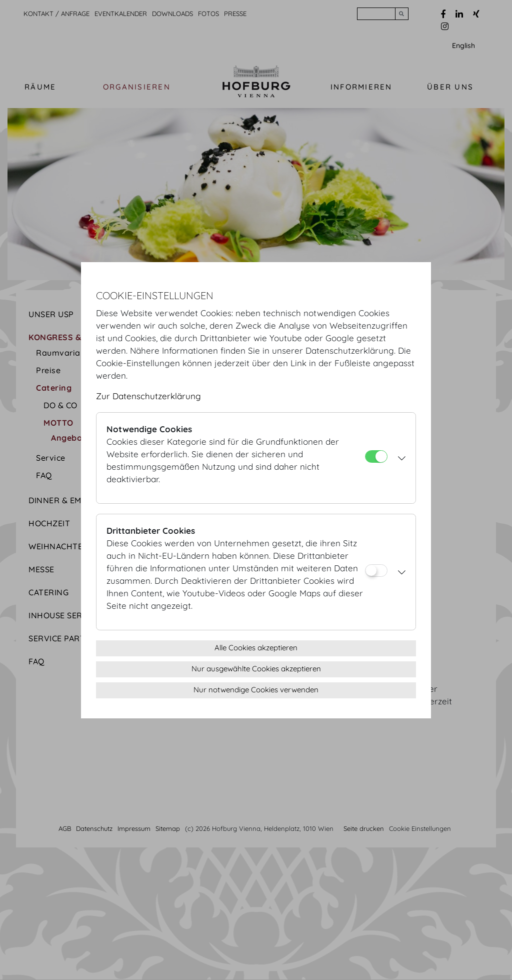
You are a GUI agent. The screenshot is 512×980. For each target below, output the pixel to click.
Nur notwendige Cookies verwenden (256, 690)
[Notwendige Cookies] (376, 456)
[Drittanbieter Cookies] (376, 571)
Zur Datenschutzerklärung (148, 396)
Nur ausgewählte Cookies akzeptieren (256, 669)
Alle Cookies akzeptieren (256, 648)
